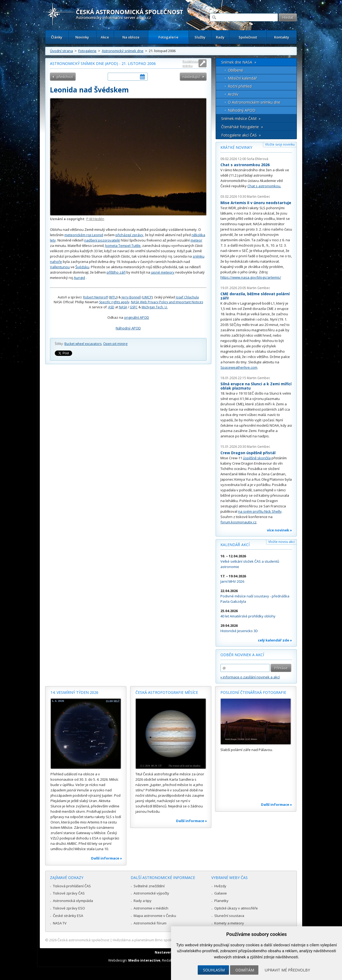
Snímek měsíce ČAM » (241, 118)
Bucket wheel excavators (83, 344)
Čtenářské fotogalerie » (242, 127)
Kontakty (282, 37)
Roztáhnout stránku (191, 63)
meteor (196, 240)
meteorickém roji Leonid (84, 235)
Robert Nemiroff (96, 297)
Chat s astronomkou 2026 (245, 165)
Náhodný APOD (128, 328)
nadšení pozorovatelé (102, 240)
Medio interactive (144, 960)
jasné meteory (163, 272)
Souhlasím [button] (214, 970)
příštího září (116, 272)
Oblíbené (236, 70)
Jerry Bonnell (131, 297)
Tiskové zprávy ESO (69, 908)
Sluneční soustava (229, 916)
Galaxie (221, 893)
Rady (220, 37)
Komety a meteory (229, 923)
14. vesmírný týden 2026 (74, 692)
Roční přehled (240, 86)
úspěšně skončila (257, 458)
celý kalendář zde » (275, 640)
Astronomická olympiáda (73, 901)
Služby (200, 37)
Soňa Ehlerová (258, 159)
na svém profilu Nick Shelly (260, 511)
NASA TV (60, 923)
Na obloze (131, 37)
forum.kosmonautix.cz (238, 522)
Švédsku (82, 267)
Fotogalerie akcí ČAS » (241, 135)
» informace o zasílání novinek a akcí (250, 677)
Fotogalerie (168, 37)
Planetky (221, 901)
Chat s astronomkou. (264, 186)
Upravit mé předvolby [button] (287, 970)
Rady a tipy (143, 901)
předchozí (65, 77)
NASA (123, 307)
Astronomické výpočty (151, 893)
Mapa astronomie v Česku (155, 916)
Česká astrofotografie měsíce (167, 692)
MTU (113, 297)
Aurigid (79, 278)
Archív (233, 94)
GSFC (134, 307)
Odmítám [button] (245, 970)
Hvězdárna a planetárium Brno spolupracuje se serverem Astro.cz (166, 940)
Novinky (82, 37)
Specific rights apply (114, 302)
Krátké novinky (236, 147)
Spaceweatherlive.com (239, 367)
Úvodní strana (61, 51)
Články (57, 37)
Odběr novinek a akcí (242, 655)
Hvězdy (220, 886)
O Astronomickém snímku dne (254, 102)
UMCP (147, 297)
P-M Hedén (95, 219)
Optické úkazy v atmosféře (236, 908)
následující (191, 77)
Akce (105, 37)
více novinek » (279, 530)
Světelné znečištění (149, 886)
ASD (111, 307)
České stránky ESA (68, 916)
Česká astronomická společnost (83, 940)
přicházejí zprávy (129, 235)
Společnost (248, 37)
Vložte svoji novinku (280, 144)
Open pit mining (115, 344)
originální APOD (137, 317)
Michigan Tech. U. (155, 307)
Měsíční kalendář (242, 78)
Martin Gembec (259, 197)
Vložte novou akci (281, 542)
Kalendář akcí (235, 545)
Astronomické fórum (150, 923)
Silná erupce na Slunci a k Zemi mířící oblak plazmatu (256, 386)
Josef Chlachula (187, 297)
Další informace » (107, 858)
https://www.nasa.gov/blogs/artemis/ (251, 277)
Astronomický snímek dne (123, 51)
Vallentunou (60, 267)
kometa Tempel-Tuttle (123, 246)
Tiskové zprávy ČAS (69, 893)
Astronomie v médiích (151, 908)
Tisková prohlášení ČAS (72, 886)
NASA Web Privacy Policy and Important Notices (167, 302)
